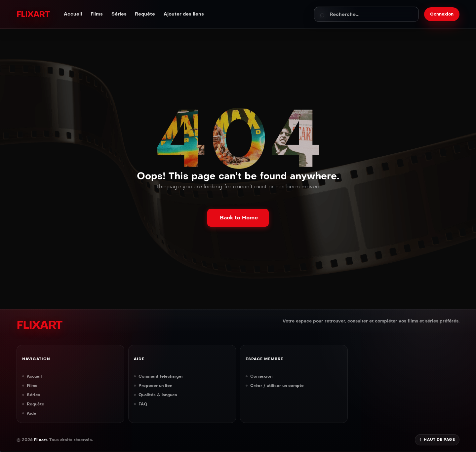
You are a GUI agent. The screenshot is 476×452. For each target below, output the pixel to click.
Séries (119, 14)
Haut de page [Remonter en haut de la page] (437, 440)
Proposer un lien (155, 385)
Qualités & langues (158, 395)
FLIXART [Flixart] (33, 14)
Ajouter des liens (184, 14)
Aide (32, 413)
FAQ (143, 404)
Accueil (73, 14)
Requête (145, 14)
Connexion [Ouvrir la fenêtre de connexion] (442, 14)
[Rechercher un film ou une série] (366, 14)
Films (97, 14)
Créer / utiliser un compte (277, 385)
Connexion (261, 376)
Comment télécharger (161, 376)
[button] (238, 218)
